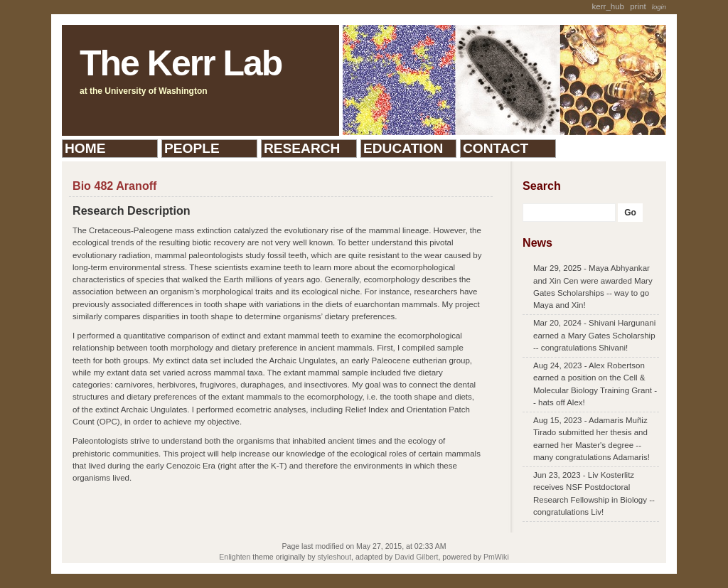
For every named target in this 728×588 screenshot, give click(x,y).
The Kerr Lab (181, 63)
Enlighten (235, 557)
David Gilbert (416, 557)
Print (638, 6)
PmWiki (496, 557)
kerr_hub (608, 6)
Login (659, 7)
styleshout (334, 557)
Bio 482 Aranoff (114, 186)
